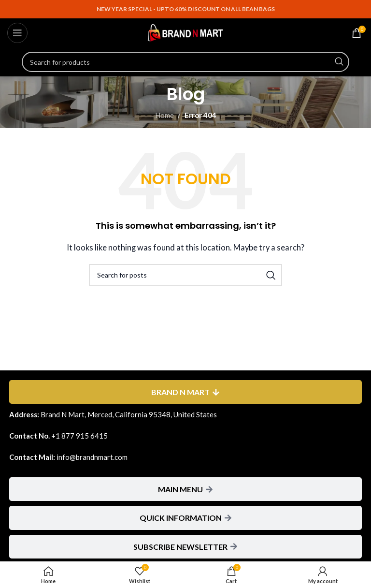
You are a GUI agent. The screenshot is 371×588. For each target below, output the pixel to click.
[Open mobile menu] (17, 33)
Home (164, 115)
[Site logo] (185, 32)
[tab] (185, 392)
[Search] (185, 62)
